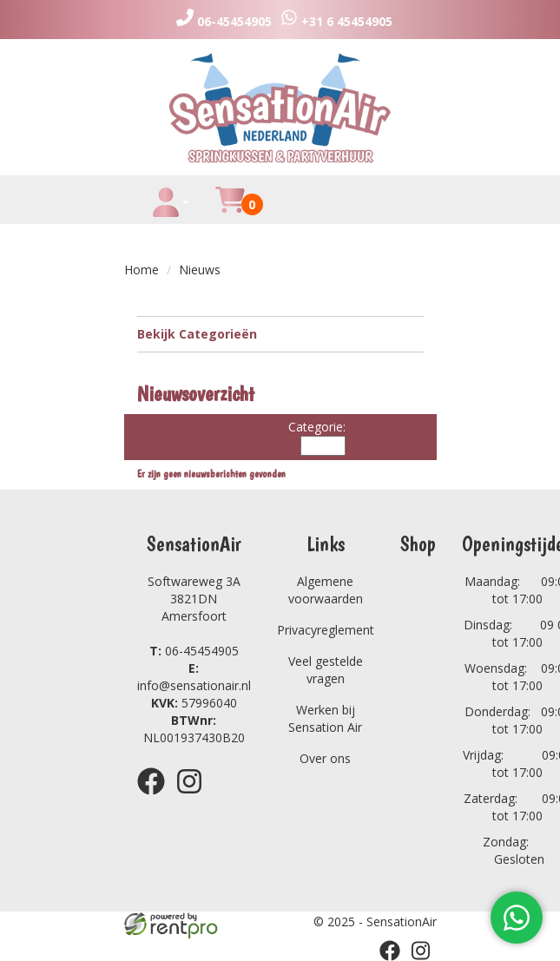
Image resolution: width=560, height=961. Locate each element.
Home (142, 270)
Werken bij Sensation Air (325, 718)
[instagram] (194, 797)
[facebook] (156, 797)
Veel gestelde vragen (326, 670)
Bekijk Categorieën (280, 334)
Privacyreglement (326, 630)
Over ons (325, 758)
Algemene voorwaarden (326, 590)
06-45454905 (194, 651)
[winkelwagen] (230, 210)
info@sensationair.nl (194, 677)
